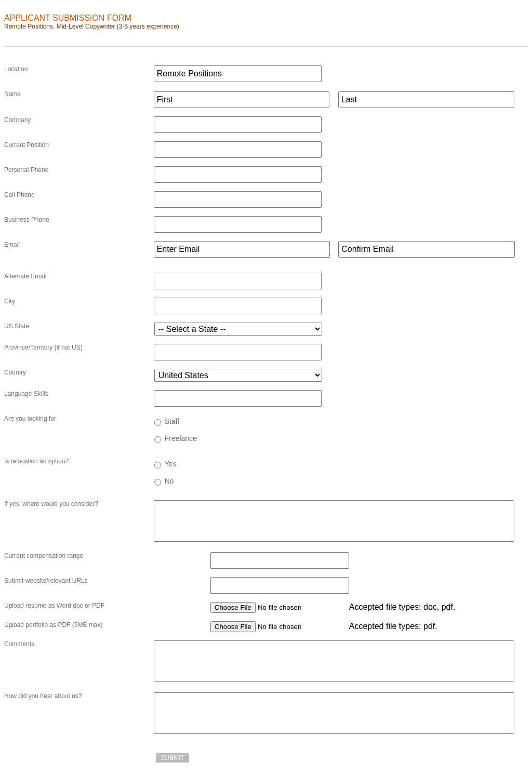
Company (17, 120)
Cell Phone (19, 195)
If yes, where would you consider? (51, 504)
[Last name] (426, 100)
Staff (172, 421)
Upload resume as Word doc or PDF (54, 606)
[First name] (242, 100)
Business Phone (27, 220)
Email (12, 245)
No (169, 481)
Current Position (26, 145)
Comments (19, 644)
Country (15, 372)
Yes (171, 464)
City (10, 301)
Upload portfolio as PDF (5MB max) (53, 625)
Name (12, 94)
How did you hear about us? (43, 696)
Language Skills (26, 394)
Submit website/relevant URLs (46, 581)
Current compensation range (44, 556)
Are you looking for (30, 419)
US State (17, 326)
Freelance (181, 438)
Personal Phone (26, 170)
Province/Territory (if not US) (43, 347)
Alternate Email (25, 276)
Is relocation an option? (36, 461)
